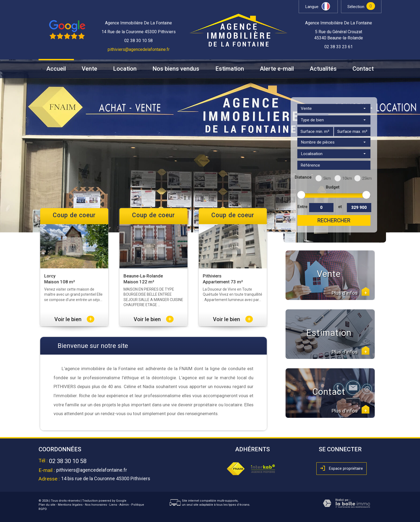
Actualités (323, 69)
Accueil (56, 69)
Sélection (356, 7)
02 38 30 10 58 (68, 461)
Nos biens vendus (176, 69)
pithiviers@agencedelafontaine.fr (139, 49)
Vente (89, 69)
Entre (302, 207)
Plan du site (47, 505)
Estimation (230, 69)
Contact (363, 69)
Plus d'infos (350, 293)
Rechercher (334, 220)
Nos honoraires (96, 505)
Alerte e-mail (277, 69)
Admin (124, 505)
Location (125, 69)
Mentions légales (70, 505)
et (340, 207)
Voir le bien (74, 319)
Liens (113, 505)
